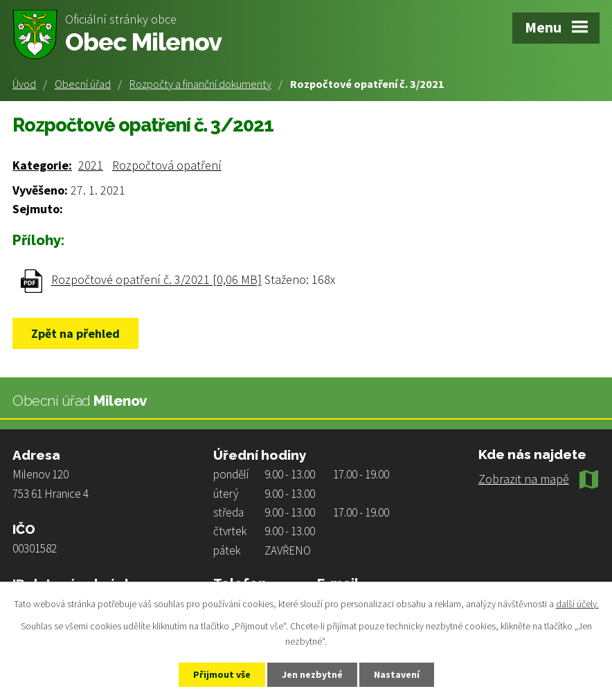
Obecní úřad (83, 84)
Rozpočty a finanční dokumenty (200, 84)
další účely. (577, 604)
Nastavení (397, 674)
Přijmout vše (222, 674)
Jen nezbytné (312, 674)
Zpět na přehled (75, 333)
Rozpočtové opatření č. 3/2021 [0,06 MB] (156, 280)
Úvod (24, 84)
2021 (91, 165)
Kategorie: (42, 165)
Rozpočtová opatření (167, 165)
